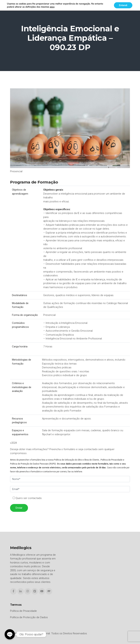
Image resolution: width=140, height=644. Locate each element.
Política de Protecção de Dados (29, 617)
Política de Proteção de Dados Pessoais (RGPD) (33, 464)
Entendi (123, 5)
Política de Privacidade (112, 460)
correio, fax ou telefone (71, 472)
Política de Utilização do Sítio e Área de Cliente (77, 460)
